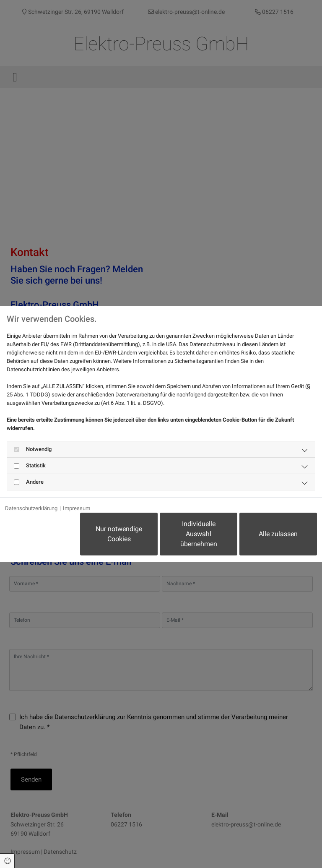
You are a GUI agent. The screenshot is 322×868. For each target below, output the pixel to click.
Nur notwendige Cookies (119, 534)
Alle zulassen (278, 534)
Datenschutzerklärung (31, 508)
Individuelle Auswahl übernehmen (199, 534)
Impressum (77, 508)
